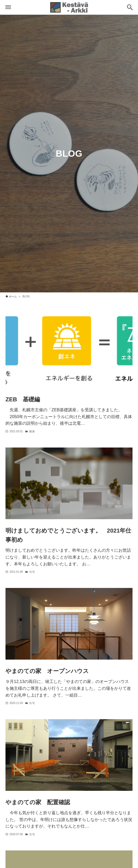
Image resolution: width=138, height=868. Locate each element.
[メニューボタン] (8, 7)
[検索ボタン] (130, 7)
